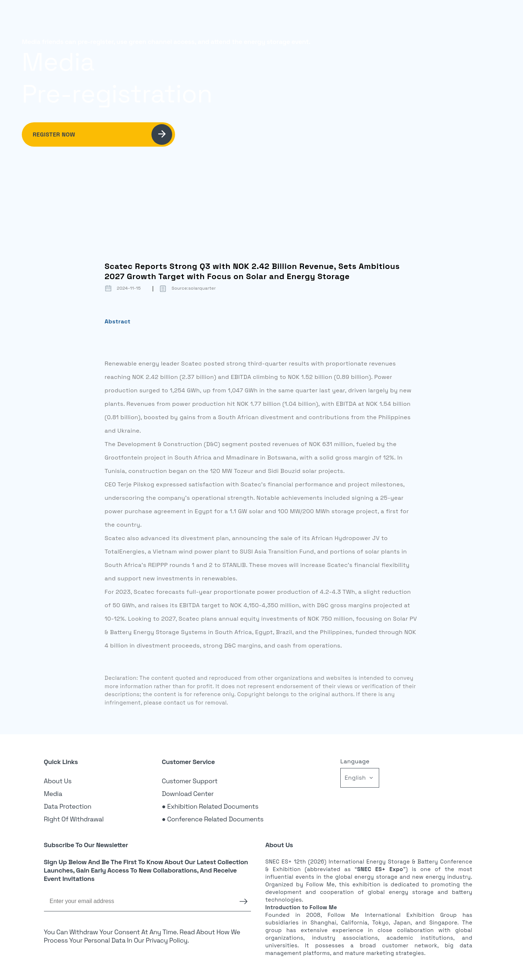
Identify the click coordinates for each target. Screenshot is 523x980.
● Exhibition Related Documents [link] (210, 806)
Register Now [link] (102, 134)
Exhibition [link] (271, 17)
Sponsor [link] (337, 17)
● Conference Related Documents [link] (213, 819)
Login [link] (398, 17)
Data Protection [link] (68, 806)
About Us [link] (58, 781)
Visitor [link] (305, 17)
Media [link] (53, 794)
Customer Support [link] (190, 781)
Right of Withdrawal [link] (74, 819)
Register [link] (434, 16)
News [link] (366, 17)
